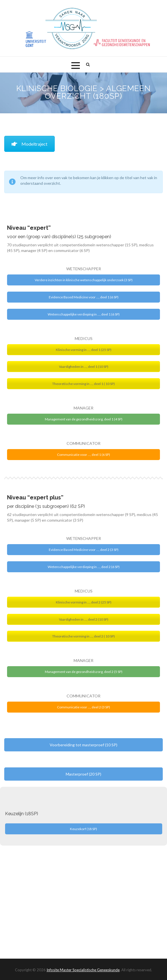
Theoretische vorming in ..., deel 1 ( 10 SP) (83, 384)
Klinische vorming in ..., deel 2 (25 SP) (84, 602)
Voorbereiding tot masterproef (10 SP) (83, 745)
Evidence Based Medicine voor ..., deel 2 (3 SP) (84, 550)
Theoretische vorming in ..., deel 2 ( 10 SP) (83, 636)
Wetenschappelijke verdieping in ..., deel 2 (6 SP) (84, 567)
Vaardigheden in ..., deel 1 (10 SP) (84, 367)
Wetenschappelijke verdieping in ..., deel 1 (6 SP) (84, 314)
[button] (76, 66)
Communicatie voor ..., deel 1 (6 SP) (83, 455)
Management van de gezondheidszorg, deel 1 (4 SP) (84, 419)
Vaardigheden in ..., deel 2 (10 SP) (84, 619)
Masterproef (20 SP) (83, 774)
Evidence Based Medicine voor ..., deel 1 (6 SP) (84, 297)
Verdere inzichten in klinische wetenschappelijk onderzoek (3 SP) (84, 280)
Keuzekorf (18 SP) (83, 829)
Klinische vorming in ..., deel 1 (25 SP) (84, 350)
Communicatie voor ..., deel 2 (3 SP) (83, 707)
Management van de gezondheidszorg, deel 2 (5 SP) (84, 672)
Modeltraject (29, 144)
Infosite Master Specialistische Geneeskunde (83, 970)
